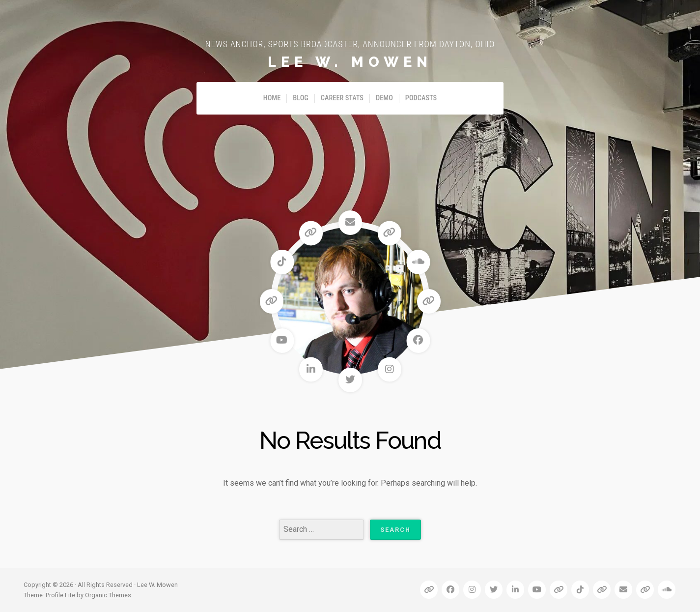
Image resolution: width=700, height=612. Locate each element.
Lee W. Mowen (350, 62)
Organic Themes (108, 595)
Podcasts (421, 98)
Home (272, 98)
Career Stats (342, 98)
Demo (384, 98)
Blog (301, 98)
